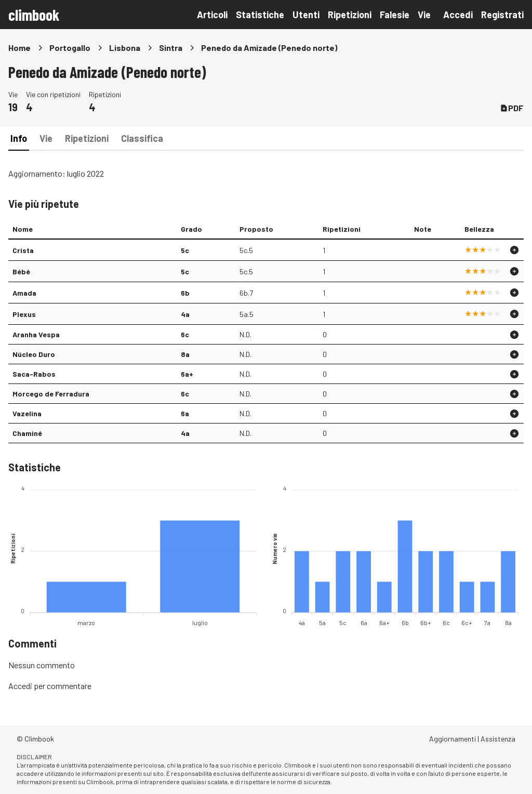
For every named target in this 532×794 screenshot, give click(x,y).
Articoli (212, 15)
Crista (23, 250)
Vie (424, 15)
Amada (24, 293)
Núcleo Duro (34, 354)
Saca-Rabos (34, 374)
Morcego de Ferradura (51, 394)
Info (19, 138)
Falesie (395, 15)
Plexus (24, 314)
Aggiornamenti (453, 739)
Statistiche (260, 15)
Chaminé (27, 433)
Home (19, 48)
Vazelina (27, 413)
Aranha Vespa (36, 334)
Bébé (21, 272)
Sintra (171, 48)
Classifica (142, 138)
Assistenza (498, 739)
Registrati (502, 15)
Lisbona (125, 48)
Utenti (306, 15)
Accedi (458, 15)
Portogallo (70, 48)
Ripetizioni (350, 15)
